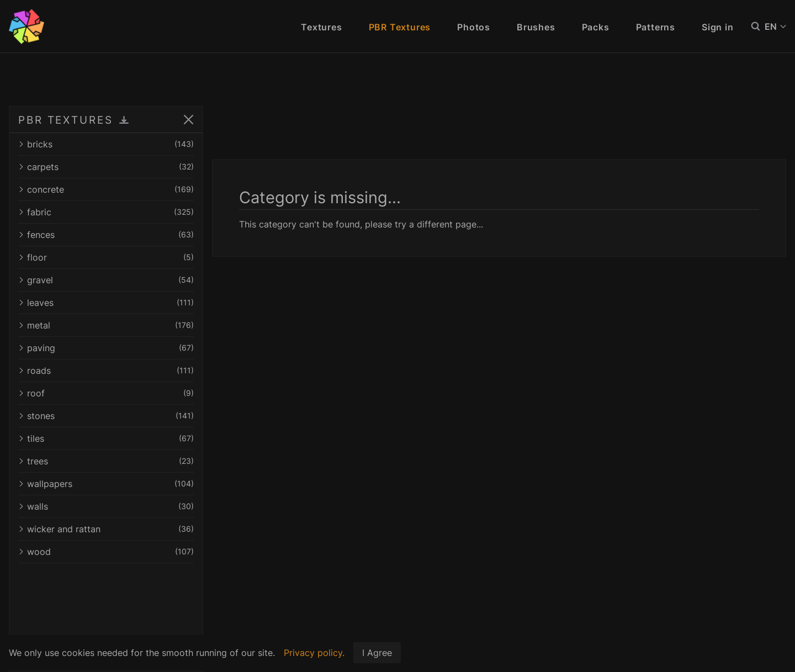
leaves (106, 303)
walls (106, 506)
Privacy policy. (314, 653)
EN (775, 27)
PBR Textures (400, 27)
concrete (106, 189)
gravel (106, 280)
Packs (596, 27)
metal (106, 325)
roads (106, 371)
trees (106, 461)
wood (106, 552)
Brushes (536, 27)
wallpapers (106, 484)
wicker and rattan (106, 529)
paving (106, 348)
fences (106, 235)
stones (106, 416)
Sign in (718, 27)
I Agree (377, 653)
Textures (321, 27)
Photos (474, 27)
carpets (106, 167)
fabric (106, 212)
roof (106, 393)
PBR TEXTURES (66, 120)
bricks (106, 144)
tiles (106, 438)
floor (106, 257)
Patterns (656, 27)
